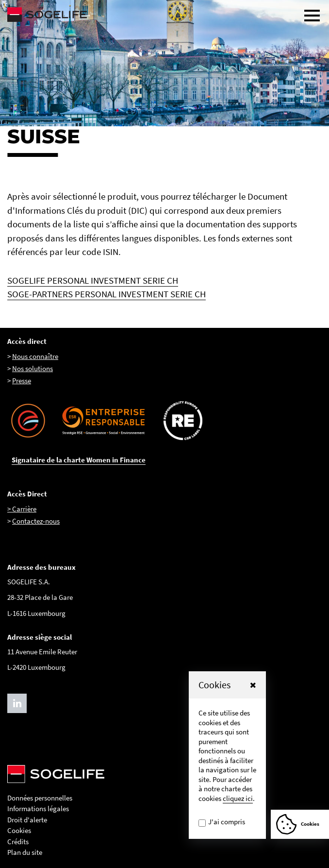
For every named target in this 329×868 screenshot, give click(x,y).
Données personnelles (40, 798)
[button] (253, 685)
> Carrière (22, 509)
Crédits (18, 842)
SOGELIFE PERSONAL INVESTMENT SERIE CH (93, 280)
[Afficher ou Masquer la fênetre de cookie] (300, 824)
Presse (22, 381)
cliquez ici (238, 798)
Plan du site (25, 852)
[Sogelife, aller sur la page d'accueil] (164, 15)
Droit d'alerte (27, 820)
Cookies (19, 830)
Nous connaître (35, 356)
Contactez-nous (36, 521)
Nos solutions (33, 368)
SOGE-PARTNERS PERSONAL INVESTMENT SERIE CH (107, 294)
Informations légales (38, 808)
